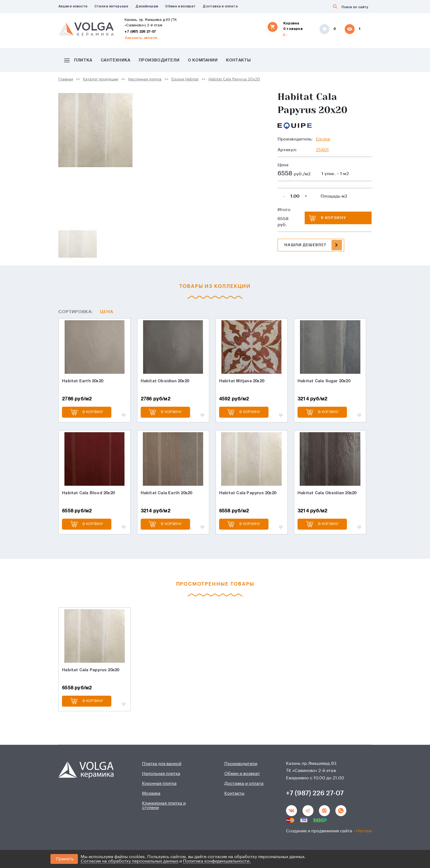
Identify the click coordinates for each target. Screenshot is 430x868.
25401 (322, 150)
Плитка (78, 60)
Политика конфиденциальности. (217, 861)
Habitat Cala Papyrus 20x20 (234, 79)
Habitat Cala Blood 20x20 (88, 493)
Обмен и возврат (180, 6)
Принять (65, 859)
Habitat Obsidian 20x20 (165, 381)
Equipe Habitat (185, 79)
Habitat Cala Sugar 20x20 (324, 381)
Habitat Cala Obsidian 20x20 (327, 493)
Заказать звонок (141, 38)
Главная (66, 79)
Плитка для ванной (162, 764)
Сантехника (115, 60)
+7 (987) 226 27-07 (140, 32)
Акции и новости (73, 6)
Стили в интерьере (111, 6)
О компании (203, 60)
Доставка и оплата (220, 6)
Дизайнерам (147, 6)
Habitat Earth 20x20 (83, 381)
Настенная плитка (145, 79)
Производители (159, 60)
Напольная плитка (161, 774)
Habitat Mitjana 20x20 (242, 381)
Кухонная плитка (159, 783)
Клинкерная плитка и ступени (164, 805)
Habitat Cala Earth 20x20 (166, 493)
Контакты (238, 60)
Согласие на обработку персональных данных (129, 861)
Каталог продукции (101, 79)
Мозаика (151, 793)
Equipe (323, 139)
